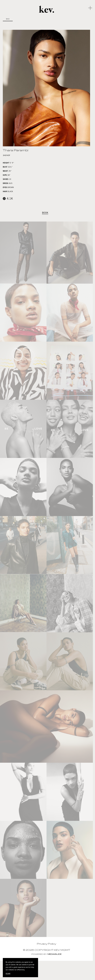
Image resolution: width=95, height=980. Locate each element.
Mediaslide (54, 954)
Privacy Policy (47, 944)
